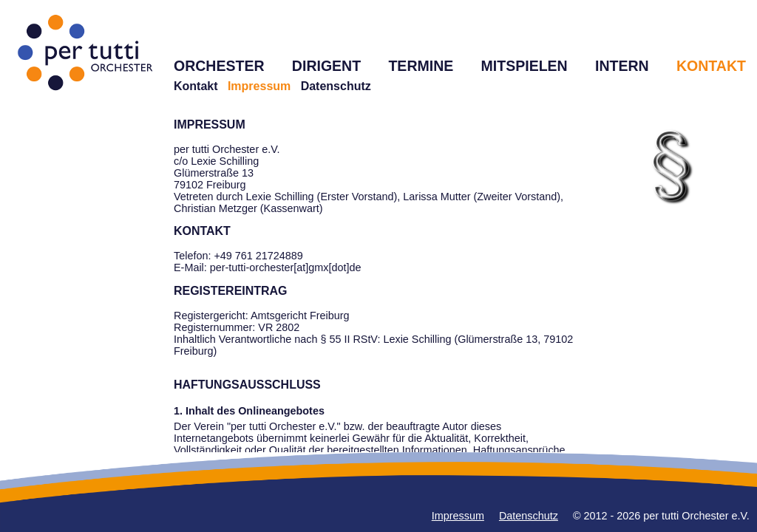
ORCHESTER (219, 66)
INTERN (622, 66)
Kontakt (196, 86)
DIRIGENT (326, 66)
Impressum (458, 516)
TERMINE (421, 66)
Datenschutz (336, 86)
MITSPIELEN (525, 66)
